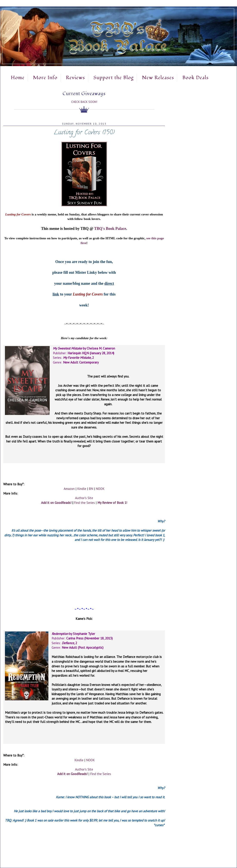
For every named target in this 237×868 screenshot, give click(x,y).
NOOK (100, 489)
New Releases (158, 78)
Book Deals (195, 78)
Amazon (69, 489)
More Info (45, 78)
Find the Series (84, 503)
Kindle (82, 489)
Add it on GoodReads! (56, 503)
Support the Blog (113, 78)
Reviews (75, 78)
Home (18, 78)
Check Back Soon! (84, 102)
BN (91, 489)
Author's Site (84, 498)
